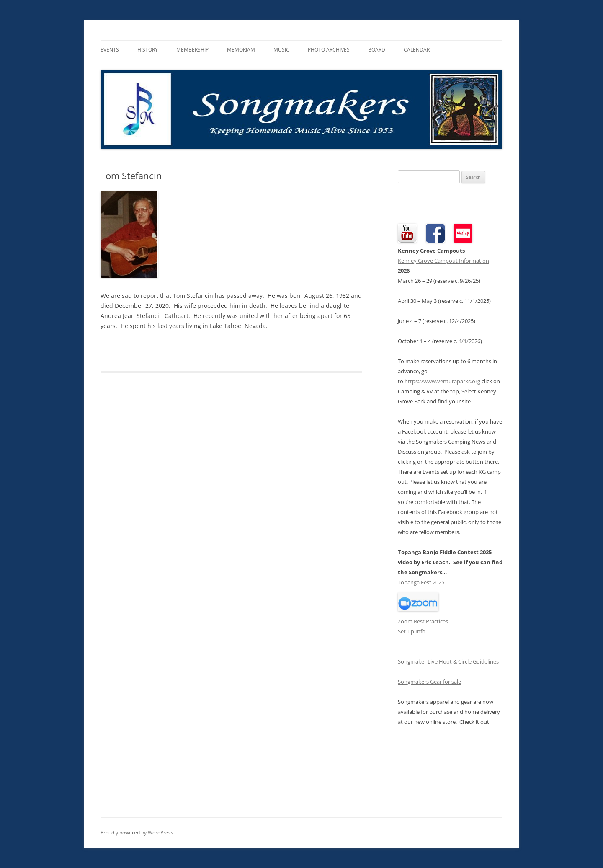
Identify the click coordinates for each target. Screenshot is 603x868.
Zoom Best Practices (423, 621)
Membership (192, 50)
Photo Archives (329, 50)
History (148, 50)
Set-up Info (412, 631)
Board (377, 50)
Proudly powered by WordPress (137, 833)
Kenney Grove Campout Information (443, 261)
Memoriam (241, 50)
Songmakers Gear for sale (429, 682)
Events (110, 50)
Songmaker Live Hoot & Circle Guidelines (448, 661)
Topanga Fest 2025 (421, 582)
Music (281, 50)
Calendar (417, 50)
